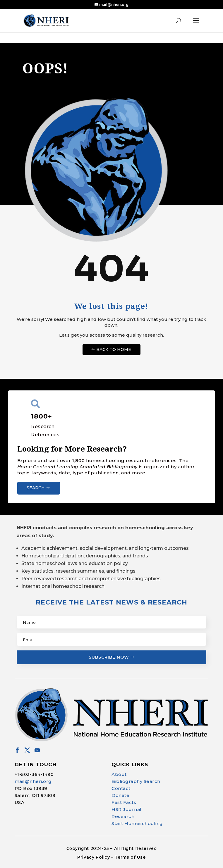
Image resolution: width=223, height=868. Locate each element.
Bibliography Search (136, 781)
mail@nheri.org (33, 781)
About (119, 774)
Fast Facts (124, 802)
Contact (121, 788)
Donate (120, 795)
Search (36, 488)
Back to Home (114, 349)
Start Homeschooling (137, 823)
